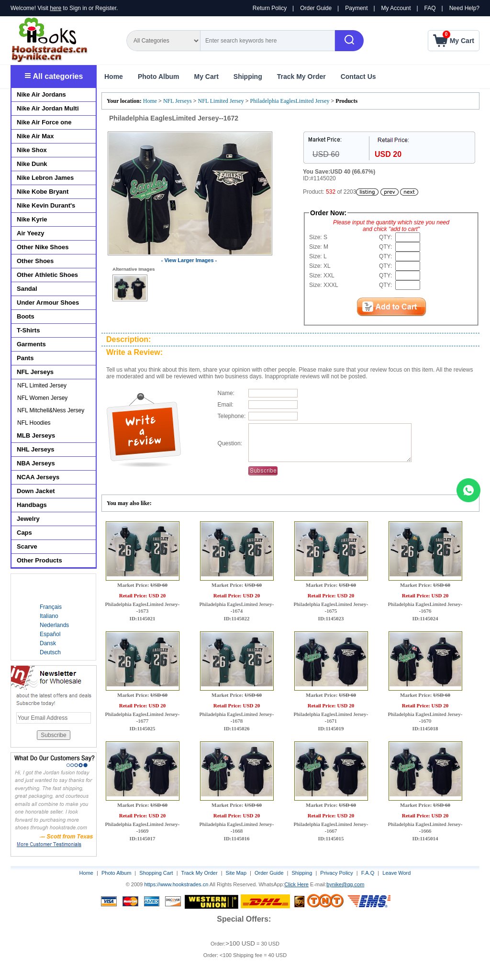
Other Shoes (35, 261)
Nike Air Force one (44, 122)
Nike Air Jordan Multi (48, 108)
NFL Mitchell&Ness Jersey (51, 410)
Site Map (236, 873)
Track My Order (301, 77)
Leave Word (396, 873)
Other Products (39, 560)
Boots (26, 316)
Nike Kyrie (32, 219)
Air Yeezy (31, 233)
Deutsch (50, 652)
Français (51, 607)
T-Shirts (28, 330)
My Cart (206, 77)
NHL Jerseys (36, 449)
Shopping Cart (156, 873)
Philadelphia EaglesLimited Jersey (290, 101)
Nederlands (54, 625)
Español (50, 634)
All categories (54, 76)
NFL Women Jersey (42, 398)
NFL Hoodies (34, 423)
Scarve (27, 546)
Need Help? (464, 8)
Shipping (248, 77)
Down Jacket (36, 491)
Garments (31, 344)
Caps (24, 533)
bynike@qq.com (345, 884)
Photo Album (159, 77)
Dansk (48, 643)
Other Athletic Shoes (47, 275)
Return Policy (270, 8)
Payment (356, 8)
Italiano (49, 616)
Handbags (32, 505)
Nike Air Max (35, 136)
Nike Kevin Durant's (46, 205)
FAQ (430, 8)
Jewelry (28, 519)
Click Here (296, 884)
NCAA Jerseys (38, 477)
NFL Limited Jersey (221, 101)
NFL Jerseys (178, 101)
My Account (396, 8)
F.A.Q (368, 873)
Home (114, 77)
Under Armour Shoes (48, 303)
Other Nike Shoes (43, 247)
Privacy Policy (336, 873)
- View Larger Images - (189, 260)
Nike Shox (32, 150)
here (56, 8)
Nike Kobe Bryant (43, 192)
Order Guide (316, 8)
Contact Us (358, 77)
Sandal (27, 289)
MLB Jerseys (36, 435)
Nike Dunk (32, 164)
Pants (25, 358)
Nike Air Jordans (41, 94)
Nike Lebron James (45, 178)
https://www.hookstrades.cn (176, 884)
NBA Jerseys (36, 463)
